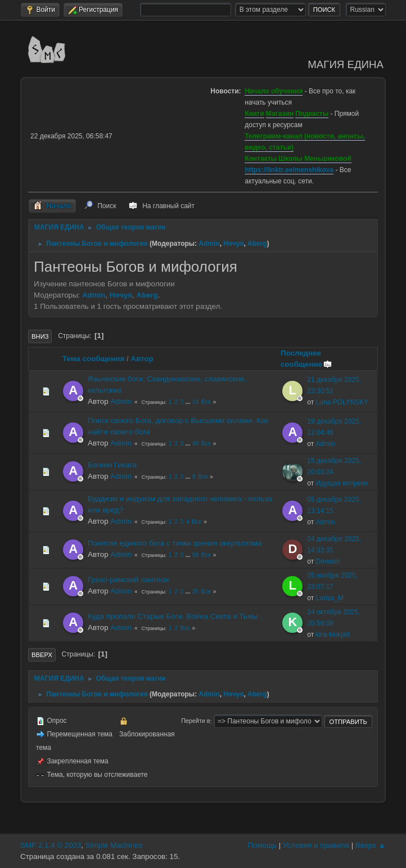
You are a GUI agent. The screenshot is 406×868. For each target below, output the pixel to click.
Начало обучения (274, 91)
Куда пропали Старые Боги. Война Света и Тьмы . (175, 616)
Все (206, 402)
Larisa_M (330, 598)
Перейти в (195, 721)
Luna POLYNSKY (342, 402)
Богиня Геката (112, 465)
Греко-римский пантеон (128, 580)
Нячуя (233, 244)
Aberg (257, 244)
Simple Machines (114, 845)
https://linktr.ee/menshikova (289, 170)
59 (195, 555)
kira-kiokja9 (333, 635)
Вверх (42, 655)
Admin (209, 244)
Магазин (280, 114)
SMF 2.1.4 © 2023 (51, 845)
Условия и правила (316, 845)
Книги (254, 114)
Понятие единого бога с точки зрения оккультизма (175, 543)
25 (195, 592)
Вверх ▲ (371, 845)
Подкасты (312, 114)
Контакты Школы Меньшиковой (298, 159)
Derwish (328, 561)
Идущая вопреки (342, 483)
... (189, 402)
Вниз (40, 336)
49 (195, 444)
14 (195, 402)
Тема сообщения (93, 359)
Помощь (262, 845)
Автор (142, 359)
